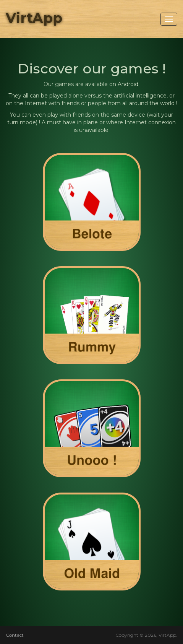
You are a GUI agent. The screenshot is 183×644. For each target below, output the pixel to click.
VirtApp (34, 18)
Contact (15, 635)
